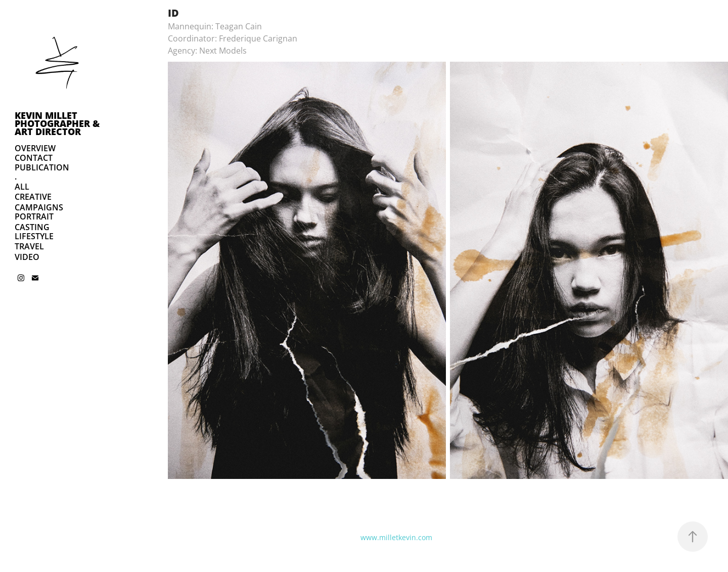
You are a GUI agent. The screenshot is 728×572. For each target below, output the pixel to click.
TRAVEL (29, 246)
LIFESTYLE (34, 236)
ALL (22, 187)
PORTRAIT (34, 216)
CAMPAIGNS (39, 207)
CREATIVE (33, 197)
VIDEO (27, 257)
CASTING (32, 227)
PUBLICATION (42, 167)
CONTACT (34, 158)
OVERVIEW (35, 148)
